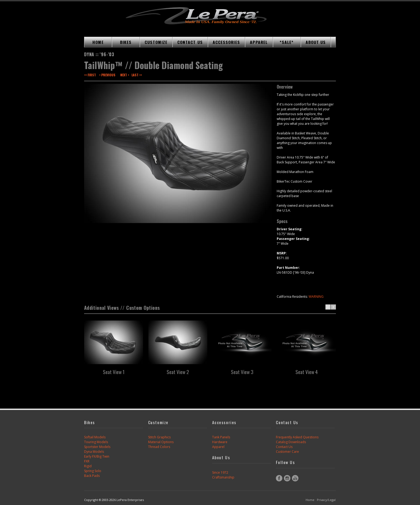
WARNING (316, 297)
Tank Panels (221, 437)
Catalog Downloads (291, 442)
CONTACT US (190, 42)
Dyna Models (94, 452)
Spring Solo (93, 471)
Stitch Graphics (159, 437)
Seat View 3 (242, 372)
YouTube (295, 478)
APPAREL (259, 42)
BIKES (126, 42)
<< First (90, 75)
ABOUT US (316, 42)
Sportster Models (97, 447)
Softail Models (95, 437)
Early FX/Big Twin (97, 456)
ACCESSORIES (226, 42)
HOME (98, 42)
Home (310, 500)
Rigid (88, 466)
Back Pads (92, 476)
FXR (87, 461)
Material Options (161, 442)
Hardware (220, 442)
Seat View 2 (178, 372)
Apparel (218, 447)
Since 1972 (220, 472)
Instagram (287, 478)
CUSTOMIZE (156, 42)
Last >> (137, 75)
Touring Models (96, 442)
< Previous (107, 75)
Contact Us (284, 447)
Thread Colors (159, 447)
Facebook (279, 478)
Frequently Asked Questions (297, 437)
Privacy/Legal (326, 500)
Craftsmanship (223, 477)
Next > (125, 75)
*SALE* (287, 42)
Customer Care (287, 452)
